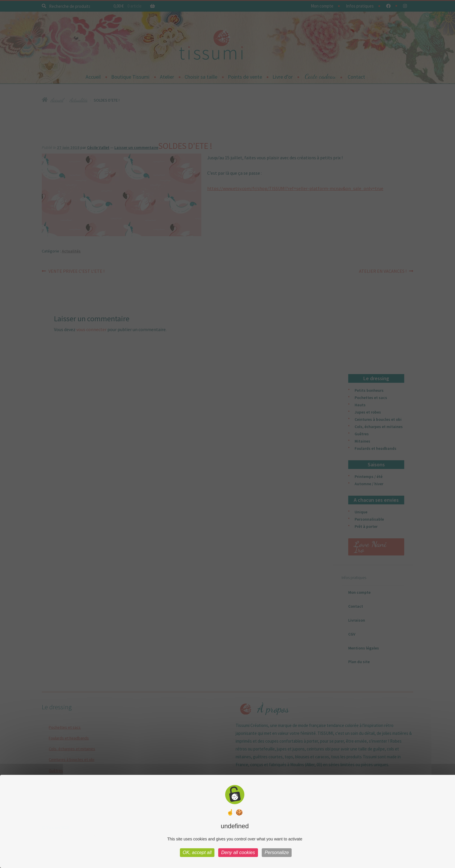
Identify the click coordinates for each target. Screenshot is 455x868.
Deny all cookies (238, 852)
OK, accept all (197, 852)
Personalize (277, 852)
